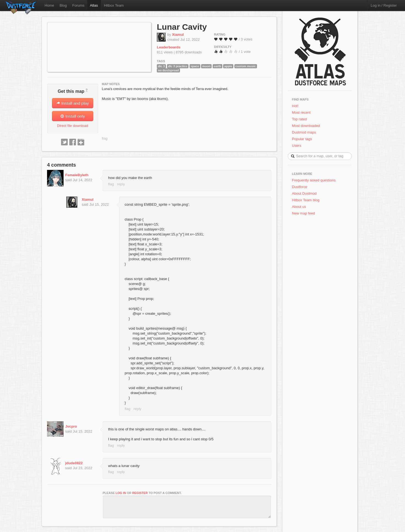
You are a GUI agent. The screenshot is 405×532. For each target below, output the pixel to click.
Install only (72, 116)
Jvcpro (71, 426)
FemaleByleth (77, 175)
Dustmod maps (304, 132)
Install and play (73, 103)
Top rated (299, 119)
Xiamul (178, 35)
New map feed (304, 213)
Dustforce (300, 187)
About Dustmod (304, 193)
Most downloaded (306, 126)
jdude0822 (74, 463)
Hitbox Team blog (306, 200)
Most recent (301, 112)
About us (299, 207)
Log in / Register (384, 5)
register (140, 493)
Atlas (94, 5)
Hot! (295, 106)
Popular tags (302, 139)
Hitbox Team (114, 5)
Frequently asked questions (314, 180)
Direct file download (72, 126)
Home (49, 5)
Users (297, 146)
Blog (63, 5)
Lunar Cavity (182, 27)
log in (121, 493)
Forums (78, 5)
